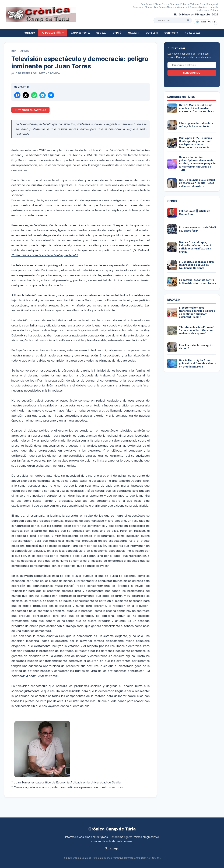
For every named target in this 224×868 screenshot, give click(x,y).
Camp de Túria (80, 33)
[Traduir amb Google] (202, 22)
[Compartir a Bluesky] (51, 95)
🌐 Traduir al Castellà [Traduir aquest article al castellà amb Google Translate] (30, 110)
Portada (29, 33)
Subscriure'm (192, 73)
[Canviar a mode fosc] (215, 22)
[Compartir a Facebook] (17, 95)
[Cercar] (188, 20)
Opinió (117, 33)
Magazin (134, 33)
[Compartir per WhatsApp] (34, 95)
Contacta (171, 33)
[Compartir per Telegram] (43, 95)
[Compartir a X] (26, 95)
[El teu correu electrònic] (192, 65)
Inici (14, 51)
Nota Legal (192, 33)
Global (101, 33)
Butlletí (152, 33)
